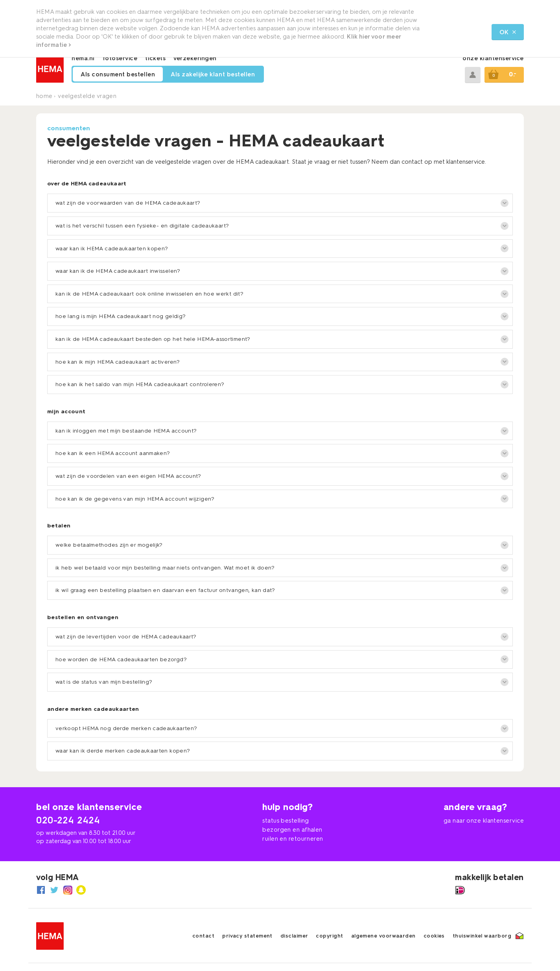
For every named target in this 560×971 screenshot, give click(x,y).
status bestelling (286, 821)
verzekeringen (195, 58)
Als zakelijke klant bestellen (213, 74)
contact (203, 936)
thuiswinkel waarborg (482, 936)
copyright (329, 936)
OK (508, 32)
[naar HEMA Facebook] (41, 890)
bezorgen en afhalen (292, 830)
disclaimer (294, 936)
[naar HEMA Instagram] (68, 890)
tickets (155, 58)
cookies (434, 936)
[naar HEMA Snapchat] (81, 890)
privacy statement (247, 936)
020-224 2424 (68, 820)
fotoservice (120, 58)
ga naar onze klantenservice (484, 821)
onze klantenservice (493, 58)
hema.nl (83, 58)
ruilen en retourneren (293, 839)
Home (44, 96)
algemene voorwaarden (383, 936)
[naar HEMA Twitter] (54, 890)
